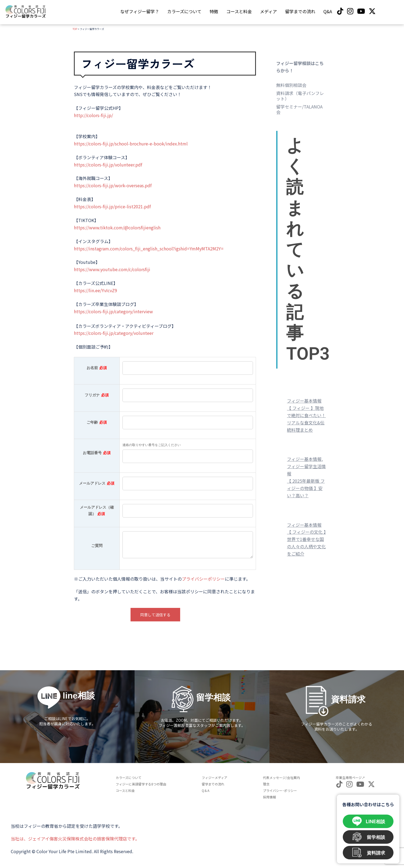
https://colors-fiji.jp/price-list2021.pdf (112, 206)
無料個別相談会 (291, 85)
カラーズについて (184, 11)
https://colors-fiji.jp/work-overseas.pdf (113, 185)
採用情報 (269, 797)
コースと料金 (239, 11)
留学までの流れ (300, 11)
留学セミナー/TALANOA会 (299, 109)
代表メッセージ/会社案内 (281, 777)
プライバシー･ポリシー (280, 790)
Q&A (328, 11)
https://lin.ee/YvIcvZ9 (95, 290)
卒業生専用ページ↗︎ (350, 777)
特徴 (214, 11)
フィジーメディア (215, 777)
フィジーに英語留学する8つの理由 (141, 784)
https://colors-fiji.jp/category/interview (113, 311)
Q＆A (206, 790)
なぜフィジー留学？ (140, 11)
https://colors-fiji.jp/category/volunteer (114, 333)
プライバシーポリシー (203, 579)
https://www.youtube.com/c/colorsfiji (112, 269)
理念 (266, 784)
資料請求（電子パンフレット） (300, 96)
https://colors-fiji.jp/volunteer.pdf (108, 165)
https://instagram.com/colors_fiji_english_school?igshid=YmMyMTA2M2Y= (149, 249)
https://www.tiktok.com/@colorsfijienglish (117, 227)
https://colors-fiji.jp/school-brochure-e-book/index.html (131, 144)
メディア (268, 11)
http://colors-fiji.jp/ (93, 115)
